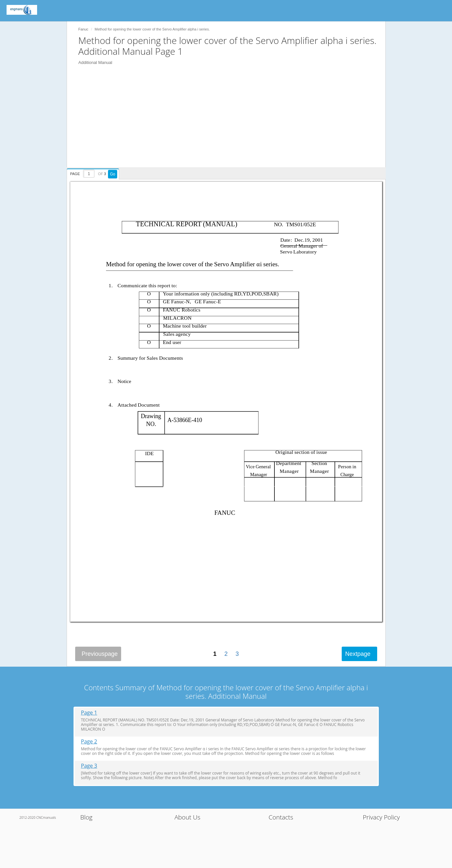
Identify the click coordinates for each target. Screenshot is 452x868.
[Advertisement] (229, 121)
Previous (100, 654)
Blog (86, 817)
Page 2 (89, 742)
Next (358, 654)
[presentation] (94, 173)
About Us (187, 817)
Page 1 (89, 713)
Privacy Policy (381, 817)
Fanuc (84, 29)
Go (113, 174)
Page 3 (89, 766)
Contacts (281, 817)
